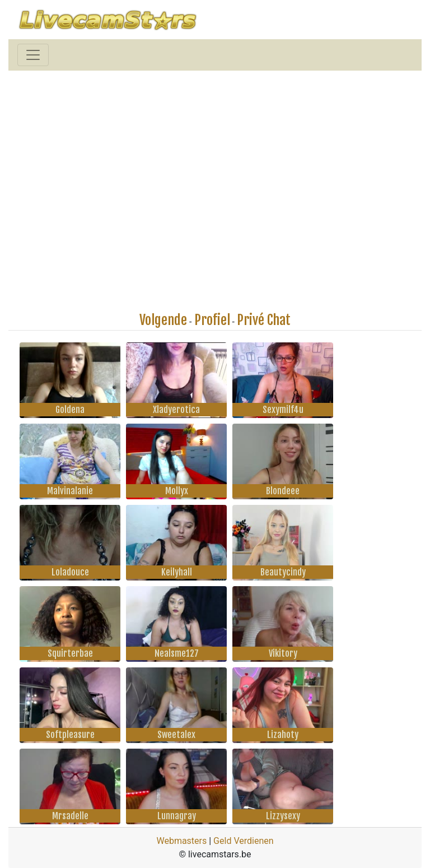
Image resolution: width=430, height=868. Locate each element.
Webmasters (181, 841)
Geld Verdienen (243, 841)
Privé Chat (264, 320)
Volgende (163, 320)
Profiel (212, 320)
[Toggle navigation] (33, 55)
